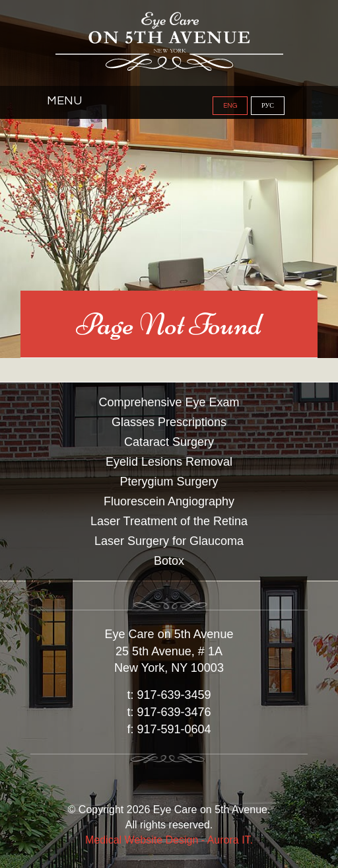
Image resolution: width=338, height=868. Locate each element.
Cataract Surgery (169, 442)
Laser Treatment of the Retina (169, 521)
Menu (64, 101)
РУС (268, 106)
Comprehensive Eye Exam (169, 402)
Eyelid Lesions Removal (169, 462)
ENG (230, 106)
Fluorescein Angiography (169, 501)
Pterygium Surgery (169, 482)
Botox (169, 561)
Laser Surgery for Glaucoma (169, 541)
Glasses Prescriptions (169, 422)
